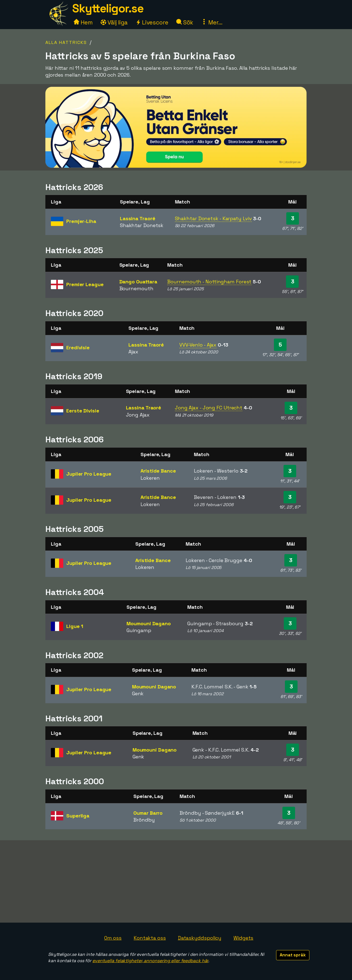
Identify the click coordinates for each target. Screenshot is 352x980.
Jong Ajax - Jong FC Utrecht (209, 408)
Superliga (78, 816)
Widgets (243, 938)
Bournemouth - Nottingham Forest (209, 282)
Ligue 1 (75, 626)
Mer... (212, 22)
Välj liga (114, 22)
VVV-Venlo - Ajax (198, 345)
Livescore (152, 22)
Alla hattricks (66, 42)
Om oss (113, 938)
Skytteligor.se (108, 8)
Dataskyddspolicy (200, 938)
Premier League (85, 284)
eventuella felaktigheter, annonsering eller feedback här (150, 961)
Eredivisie (78, 347)
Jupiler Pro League (89, 474)
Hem (83, 22)
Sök (185, 22)
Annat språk (293, 955)
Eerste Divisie (83, 411)
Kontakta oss (150, 938)
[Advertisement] (176, 881)
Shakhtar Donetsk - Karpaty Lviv (213, 218)
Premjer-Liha (81, 221)
